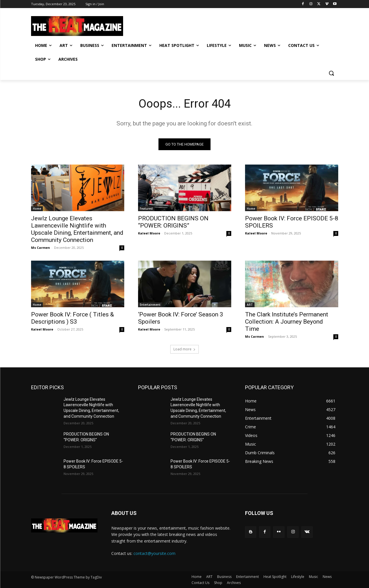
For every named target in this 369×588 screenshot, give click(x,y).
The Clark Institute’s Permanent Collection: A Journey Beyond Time (287, 322)
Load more (184, 349)
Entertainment (150, 305)
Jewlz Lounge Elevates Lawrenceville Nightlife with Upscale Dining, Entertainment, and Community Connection (77, 229)
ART (250, 305)
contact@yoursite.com (154, 554)
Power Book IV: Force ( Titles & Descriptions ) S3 (72, 318)
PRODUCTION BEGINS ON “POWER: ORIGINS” (173, 222)
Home (37, 209)
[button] (331, 73)
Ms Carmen (41, 248)
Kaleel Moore (149, 233)
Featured (146, 209)
